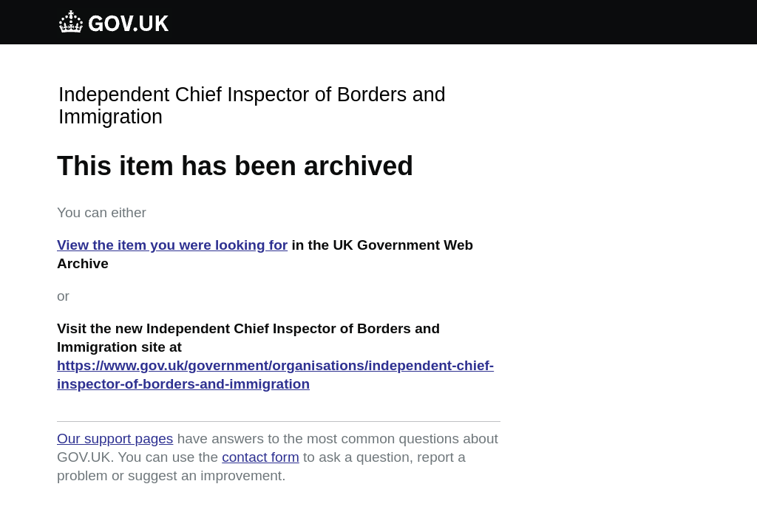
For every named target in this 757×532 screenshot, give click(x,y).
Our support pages (115, 439)
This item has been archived (235, 166)
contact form (261, 457)
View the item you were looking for (172, 245)
